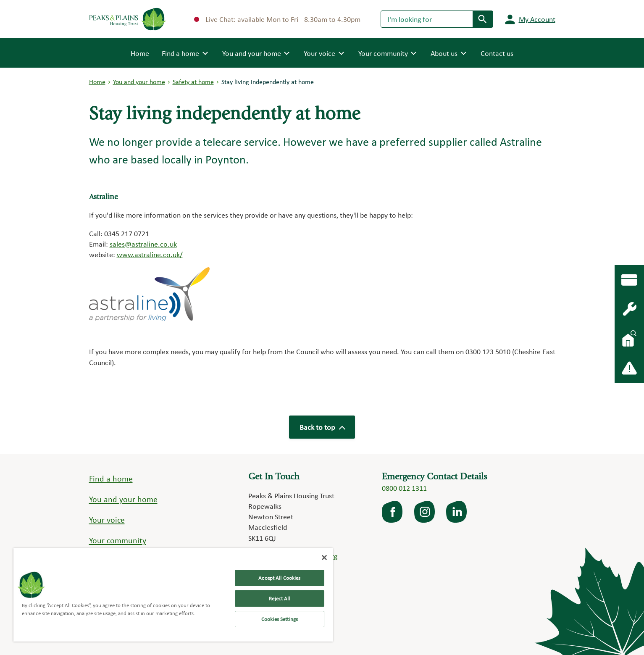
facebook (393, 512)
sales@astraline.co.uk (143, 244)
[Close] (324, 558)
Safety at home (193, 82)
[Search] (427, 19)
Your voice (107, 520)
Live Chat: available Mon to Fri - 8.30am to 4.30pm (277, 19)
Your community (118, 540)
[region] (173, 595)
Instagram (425, 512)
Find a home (111, 479)
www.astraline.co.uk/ (150, 254)
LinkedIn (457, 512)
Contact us (497, 53)
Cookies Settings (280, 619)
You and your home (139, 82)
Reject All (279, 598)
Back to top (322, 427)
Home (140, 53)
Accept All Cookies (279, 578)
